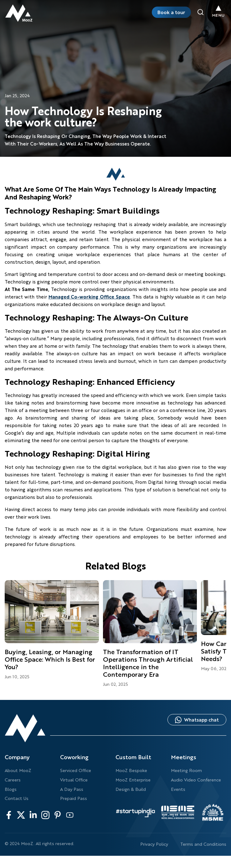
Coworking (74, 757)
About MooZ (18, 770)
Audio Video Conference (196, 780)
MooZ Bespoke (131, 770)
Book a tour (171, 12)
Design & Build (131, 789)
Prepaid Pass (74, 798)
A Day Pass (72, 789)
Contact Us (17, 798)
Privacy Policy (154, 844)
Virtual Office (74, 780)
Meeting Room (186, 770)
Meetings (184, 757)
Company (17, 757)
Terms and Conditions (203, 844)
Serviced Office (76, 770)
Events (178, 789)
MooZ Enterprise (133, 780)
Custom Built (133, 757)
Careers (13, 780)
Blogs (11, 789)
